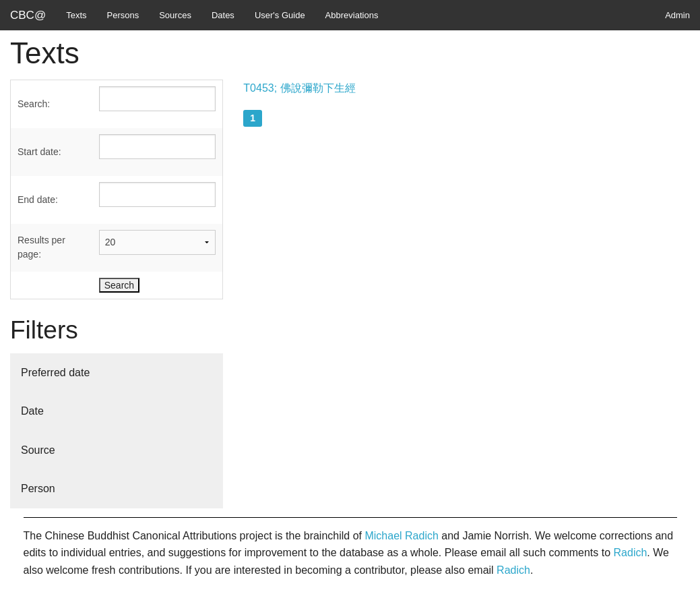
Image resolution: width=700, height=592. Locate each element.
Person (38, 489)
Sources (175, 15)
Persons (123, 15)
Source (38, 450)
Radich (631, 553)
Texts (76, 15)
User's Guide (280, 15)
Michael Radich (401, 536)
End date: (38, 200)
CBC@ (28, 15)
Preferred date (55, 373)
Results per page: (41, 247)
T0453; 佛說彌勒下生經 (299, 88)
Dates (223, 15)
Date (32, 411)
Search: (34, 104)
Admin (677, 15)
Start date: (39, 152)
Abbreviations (352, 15)
